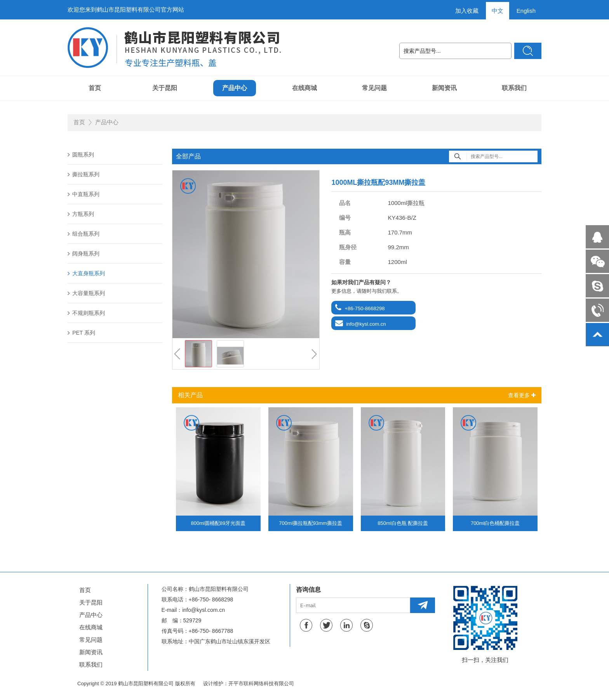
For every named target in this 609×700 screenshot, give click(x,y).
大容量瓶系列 (86, 293)
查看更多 (522, 395)
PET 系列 (81, 333)
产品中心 (235, 88)
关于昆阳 (165, 88)
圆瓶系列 (81, 155)
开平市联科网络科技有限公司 (261, 683)
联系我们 (514, 88)
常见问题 (374, 88)
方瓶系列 (81, 214)
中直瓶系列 (84, 194)
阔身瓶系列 (84, 254)
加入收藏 (467, 11)
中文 (498, 11)
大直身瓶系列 (86, 273)
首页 (95, 88)
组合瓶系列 (84, 234)
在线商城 (304, 88)
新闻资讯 (444, 88)
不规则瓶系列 (86, 313)
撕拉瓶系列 (84, 174)
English (526, 11)
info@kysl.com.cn (366, 324)
